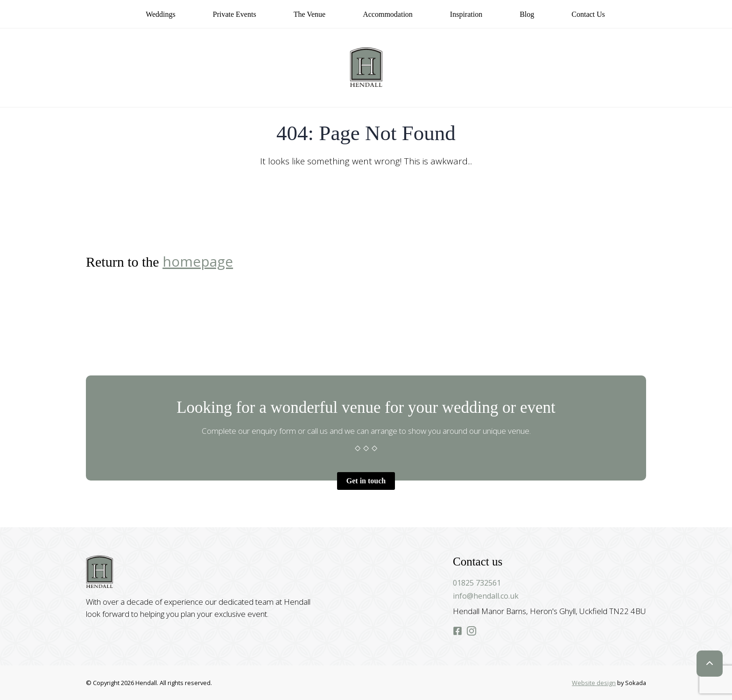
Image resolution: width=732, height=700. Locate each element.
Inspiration (466, 14)
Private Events (235, 14)
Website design (594, 683)
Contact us (588, 14)
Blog (527, 14)
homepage (198, 261)
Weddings (161, 14)
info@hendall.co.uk (486, 596)
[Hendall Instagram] (472, 632)
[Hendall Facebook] (457, 632)
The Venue (310, 14)
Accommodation (388, 14)
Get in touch (366, 481)
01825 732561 (477, 583)
